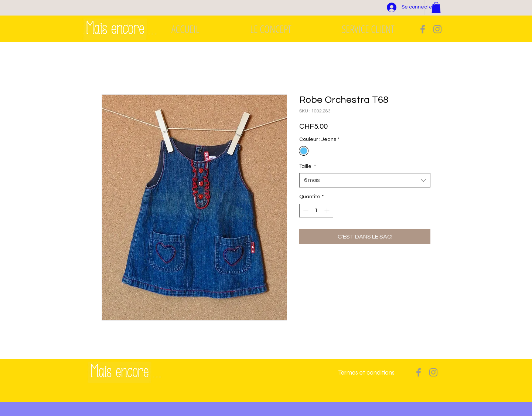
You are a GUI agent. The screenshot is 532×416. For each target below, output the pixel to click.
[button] (436, 7)
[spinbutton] (316, 211)
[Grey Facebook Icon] (423, 29)
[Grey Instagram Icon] (437, 29)
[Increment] (328, 211)
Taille (308, 166)
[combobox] (365, 180)
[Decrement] (305, 211)
